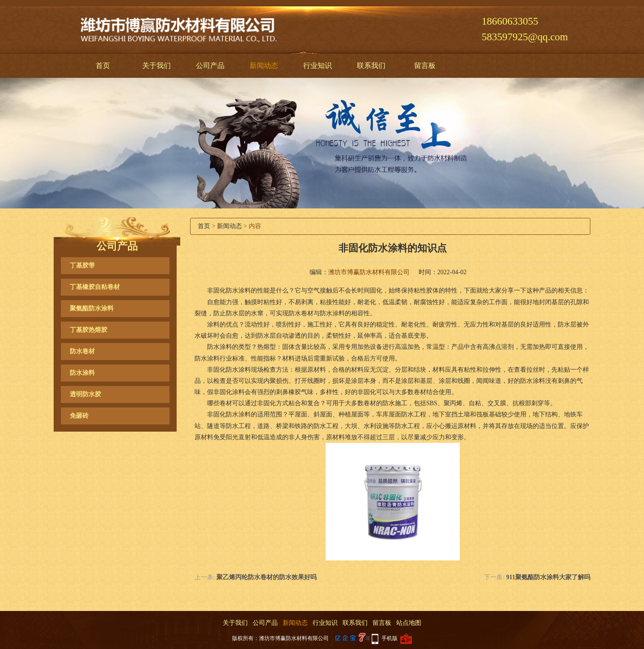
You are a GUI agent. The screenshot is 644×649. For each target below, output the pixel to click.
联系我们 (371, 66)
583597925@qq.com (525, 37)
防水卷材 (82, 351)
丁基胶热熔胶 (89, 330)
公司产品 (210, 66)
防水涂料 (82, 373)
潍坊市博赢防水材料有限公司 (369, 272)
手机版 (390, 638)
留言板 (425, 66)
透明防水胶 (85, 394)
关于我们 (157, 66)
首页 (103, 66)
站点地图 (409, 623)
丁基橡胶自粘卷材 (95, 287)
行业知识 (318, 66)
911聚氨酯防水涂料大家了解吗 (548, 577)
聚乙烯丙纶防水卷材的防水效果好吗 (267, 577)
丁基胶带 (82, 265)
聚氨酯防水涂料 (92, 308)
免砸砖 (79, 416)
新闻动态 (264, 66)
